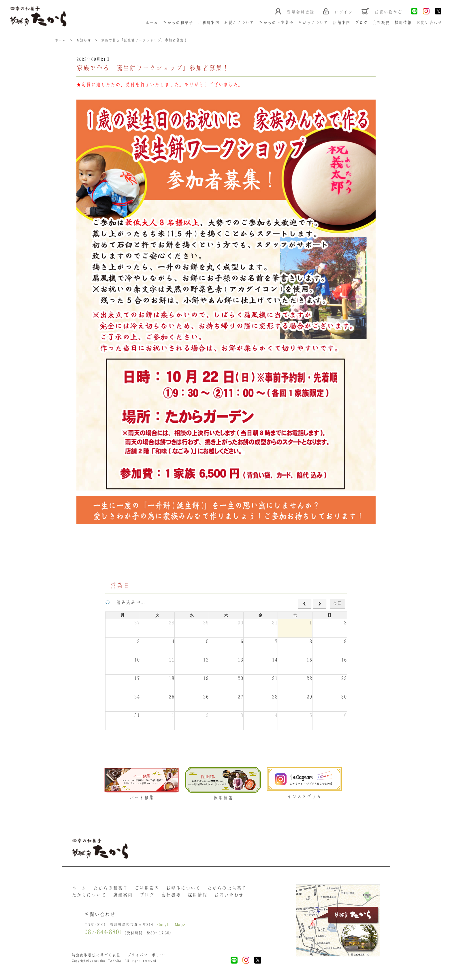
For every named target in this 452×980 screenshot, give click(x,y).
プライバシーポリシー (148, 958)
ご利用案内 (209, 23)
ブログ (362, 23)
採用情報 (404, 23)
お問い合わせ (430, 23)
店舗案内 (342, 23)
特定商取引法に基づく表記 (96, 958)
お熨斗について (240, 23)
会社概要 (382, 23)
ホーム (153, 23)
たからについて (314, 23)
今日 (337, 604)
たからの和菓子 (179, 23)
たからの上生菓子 (277, 23)
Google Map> (172, 927)
